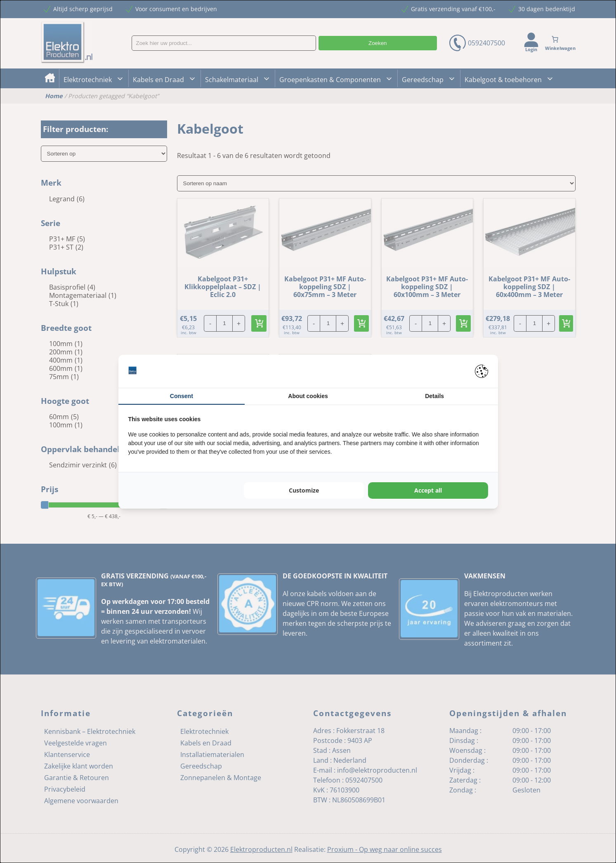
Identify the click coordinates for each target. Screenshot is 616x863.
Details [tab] (434, 396)
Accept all (428, 490)
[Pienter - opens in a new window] (481, 371)
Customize (304, 490)
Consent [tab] (182, 396)
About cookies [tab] (308, 396)
